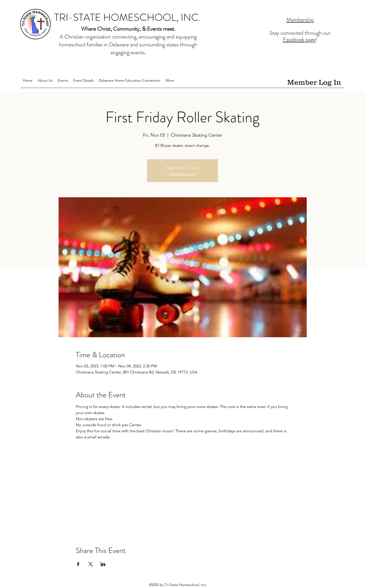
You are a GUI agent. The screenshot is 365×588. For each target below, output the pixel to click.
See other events (182, 174)
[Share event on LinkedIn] (103, 564)
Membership (300, 20)
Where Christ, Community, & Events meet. (128, 29)
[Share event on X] (91, 564)
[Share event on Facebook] (78, 564)
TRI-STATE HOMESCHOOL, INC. (127, 17)
